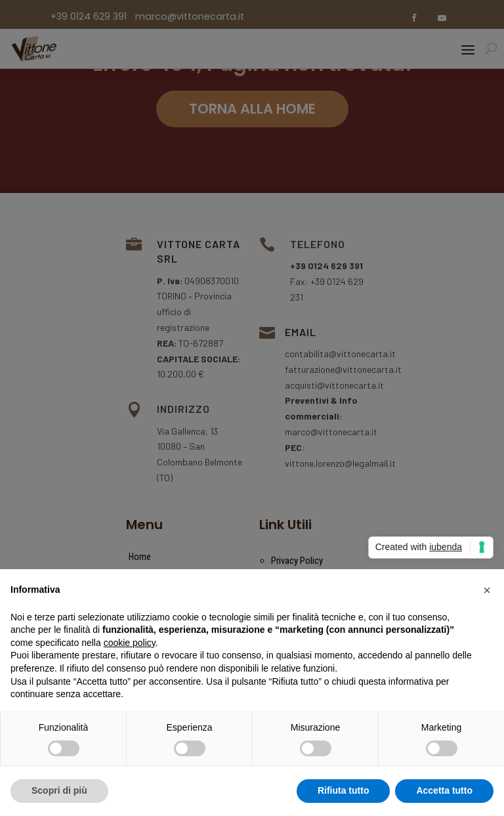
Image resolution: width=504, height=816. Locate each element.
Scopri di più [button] (59, 790)
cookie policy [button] (130, 643)
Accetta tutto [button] (444, 790)
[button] (487, 590)
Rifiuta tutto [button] (344, 790)
